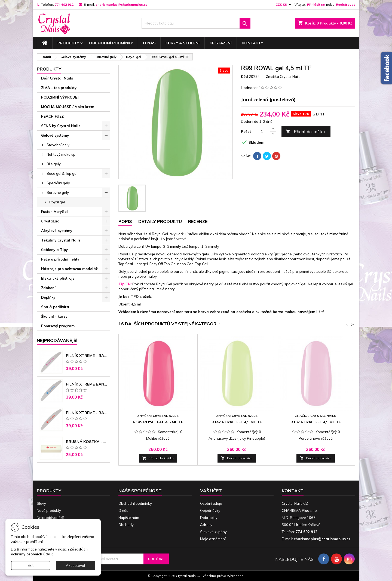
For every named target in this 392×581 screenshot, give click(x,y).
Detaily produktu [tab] (160, 221)
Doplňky (48, 297)
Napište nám (129, 518)
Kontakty (252, 43)
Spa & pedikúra (55, 307)
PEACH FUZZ (52, 116)
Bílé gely (54, 164)
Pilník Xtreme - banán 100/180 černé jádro (87, 413)
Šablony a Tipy (54, 250)
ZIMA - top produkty (59, 88)
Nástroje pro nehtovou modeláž (69, 269)
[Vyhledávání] (196, 23)
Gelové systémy (55, 135)
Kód (244, 77)
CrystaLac (50, 221)
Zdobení (48, 288)
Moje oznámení (213, 539)
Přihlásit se (316, 4)
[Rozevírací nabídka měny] (284, 5)
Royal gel (57, 202)
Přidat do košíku (305, 132)
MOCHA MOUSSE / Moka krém (68, 107)
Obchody (126, 525)
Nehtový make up (61, 154)
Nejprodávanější (50, 518)
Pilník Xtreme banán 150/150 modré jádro (87, 384)
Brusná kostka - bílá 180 (87, 442)
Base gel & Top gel (62, 173)
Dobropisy (209, 518)
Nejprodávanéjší (57, 340)
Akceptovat (76, 565)
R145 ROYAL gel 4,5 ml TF (158, 422)
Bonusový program (58, 326)
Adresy (206, 525)
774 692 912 (64, 4)
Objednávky (210, 510)
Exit (31, 565)
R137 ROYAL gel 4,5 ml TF (316, 422)
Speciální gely (58, 183)
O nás (149, 43)
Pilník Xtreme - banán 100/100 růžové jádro (87, 356)
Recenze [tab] (198, 221)
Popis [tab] (125, 221)
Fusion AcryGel (54, 212)
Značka (272, 77)
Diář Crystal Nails (57, 78)
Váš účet (211, 491)
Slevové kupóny (213, 532)
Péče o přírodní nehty (60, 259)
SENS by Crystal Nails (61, 126)
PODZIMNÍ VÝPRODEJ (60, 97)
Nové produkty (49, 510)
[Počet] (262, 132)
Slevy (41, 503)
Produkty (68, 43)
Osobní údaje (211, 503)
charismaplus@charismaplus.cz (122, 4)
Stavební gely (58, 145)
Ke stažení (221, 43)
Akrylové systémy (57, 231)
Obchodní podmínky (111, 43)
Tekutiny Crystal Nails (61, 240)
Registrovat (345, 4)
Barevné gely (58, 192)
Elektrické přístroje (58, 278)
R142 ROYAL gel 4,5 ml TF (237, 422)
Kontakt (293, 491)
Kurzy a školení (183, 43)
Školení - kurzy (54, 316)
